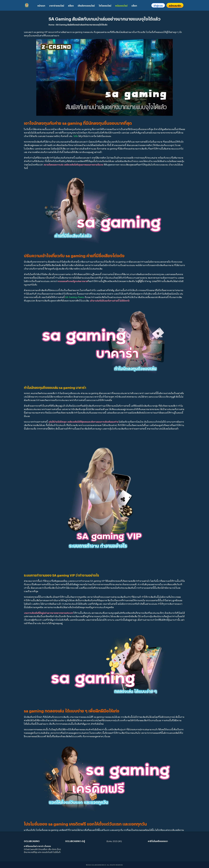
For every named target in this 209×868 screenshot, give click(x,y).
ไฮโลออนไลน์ (105, 5)
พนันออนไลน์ (121, 5)
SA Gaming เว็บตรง (75, 297)
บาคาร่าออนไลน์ (57, 5)
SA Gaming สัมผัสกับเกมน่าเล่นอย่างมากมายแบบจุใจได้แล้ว (104, 18)
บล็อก (134, 5)
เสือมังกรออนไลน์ (86, 5)
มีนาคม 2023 (112, 841)
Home (51, 24)
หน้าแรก (41, 5)
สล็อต (71, 5)
